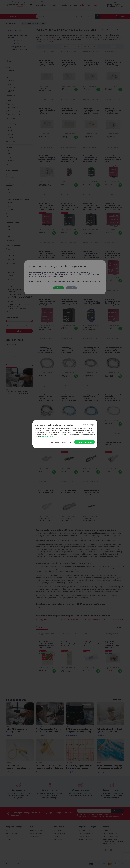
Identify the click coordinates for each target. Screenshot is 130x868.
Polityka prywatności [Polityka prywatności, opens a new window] (48, 436)
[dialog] (65, 434)
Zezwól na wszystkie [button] (85, 442)
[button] (62, 442)
